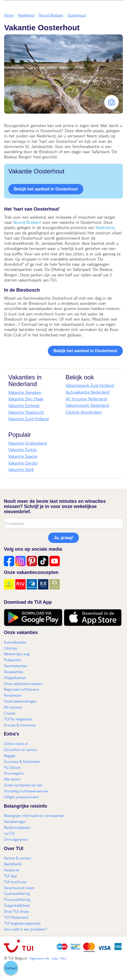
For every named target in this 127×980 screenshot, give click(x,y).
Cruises (10, 713)
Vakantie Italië (21, 469)
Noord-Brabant (51, 15)
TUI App (10, 876)
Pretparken (13, 660)
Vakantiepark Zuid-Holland (90, 385)
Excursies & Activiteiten (22, 761)
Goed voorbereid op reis (23, 785)
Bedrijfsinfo (13, 864)
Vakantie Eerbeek (24, 405)
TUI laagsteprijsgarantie (22, 923)
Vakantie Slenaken (25, 392)
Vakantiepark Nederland (87, 405)
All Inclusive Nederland (86, 399)
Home (9, 15)
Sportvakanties (16, 666)
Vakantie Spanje (23, 456)
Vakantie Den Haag (26, 399)
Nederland (26, 15)
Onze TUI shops (16, 911)
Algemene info (39, 958)
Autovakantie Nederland (88, 392)
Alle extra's (12, 779)
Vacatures (12, 870)
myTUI (9, 833)
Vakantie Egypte (23, 463)
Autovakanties (15, 642)
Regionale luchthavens (21, 689)
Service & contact (17, 858)
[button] (11, 968)
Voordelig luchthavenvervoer (26, 791)
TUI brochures (15, 882)
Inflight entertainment (21, 797)
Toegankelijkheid (17, 905)
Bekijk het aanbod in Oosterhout (46, 189)
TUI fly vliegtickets (18, 719)
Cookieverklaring (17, 893)
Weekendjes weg (17, 654)
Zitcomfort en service (20, 749)
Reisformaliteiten (17, 827)
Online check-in (16, 743)
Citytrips (10, 648)
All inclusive (13, 707)
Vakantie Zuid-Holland (28, 419)
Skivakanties (13, 672)
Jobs (55, 958)
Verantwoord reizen (19, 888)
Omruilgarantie (16, 839)
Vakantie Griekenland (28, 443)
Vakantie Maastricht (26, 412)
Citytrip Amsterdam (84, 412)
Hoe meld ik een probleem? (26, 929)
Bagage (10, 755)
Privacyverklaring (17, 899)
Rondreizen (13, 695)
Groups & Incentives (20, 725)
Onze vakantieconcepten (23, 683)
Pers (63, 958)
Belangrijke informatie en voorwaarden (34, 815)
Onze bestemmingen (20, 701)
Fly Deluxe (12, 767)
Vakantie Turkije (23, 449)
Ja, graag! (64, 538)
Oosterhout (77, 15)
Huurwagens (14, 773)
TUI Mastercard (16, 917)
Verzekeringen (15, 821)
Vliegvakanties (15, 677)
